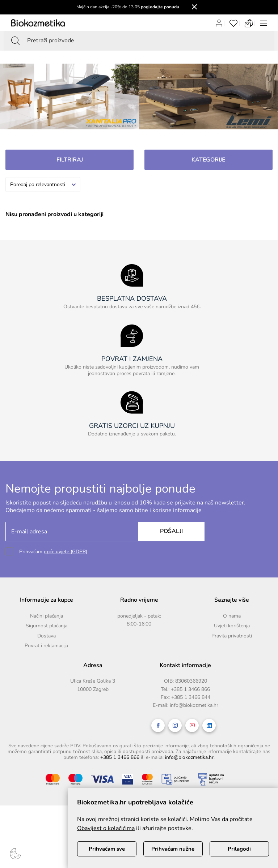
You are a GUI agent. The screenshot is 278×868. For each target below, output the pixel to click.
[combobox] (43, 184)
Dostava (47, 636)
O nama (232, 616)
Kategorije (208, 160)
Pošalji (171, 531)
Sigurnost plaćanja (47, 626)
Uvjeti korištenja (232, 626)
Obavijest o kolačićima (106, 828)
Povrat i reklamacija (46, 646)
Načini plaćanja (47, 616)
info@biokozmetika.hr (194, 705)
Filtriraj (70, 160)
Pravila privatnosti (232, 636)
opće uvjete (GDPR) (66, 552)
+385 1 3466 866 (190, 689)
